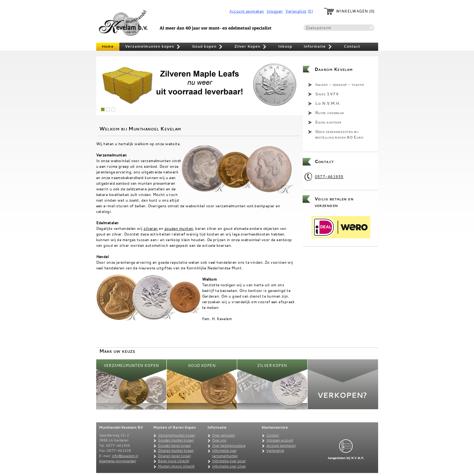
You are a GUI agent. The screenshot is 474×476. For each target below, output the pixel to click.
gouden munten (179, 228)
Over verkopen (224, 435)
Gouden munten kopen (176, 440)
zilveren (151, 228)
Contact (352, 46)
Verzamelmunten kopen (153, 47)
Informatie (318, 47)
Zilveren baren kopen (174, 456)
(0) (310, 11)
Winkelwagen (352, 11)
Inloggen (275, 11)
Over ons (219, 440)
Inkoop (285, 46)
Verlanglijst (296, 11)
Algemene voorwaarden (117, 461)
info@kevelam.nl (125, 456)
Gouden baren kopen (174, 446)
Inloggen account (280, 440)
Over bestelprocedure (229, 446)
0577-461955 (329, 177)
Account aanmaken (247, 11)
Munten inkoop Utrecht (176, 466)
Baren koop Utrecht (174, 461)
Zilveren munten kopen (176, 451)
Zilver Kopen (251, 47)
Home (108, 46)
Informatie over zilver (229, 466)
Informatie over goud (229, 461)
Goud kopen (208, 47)
